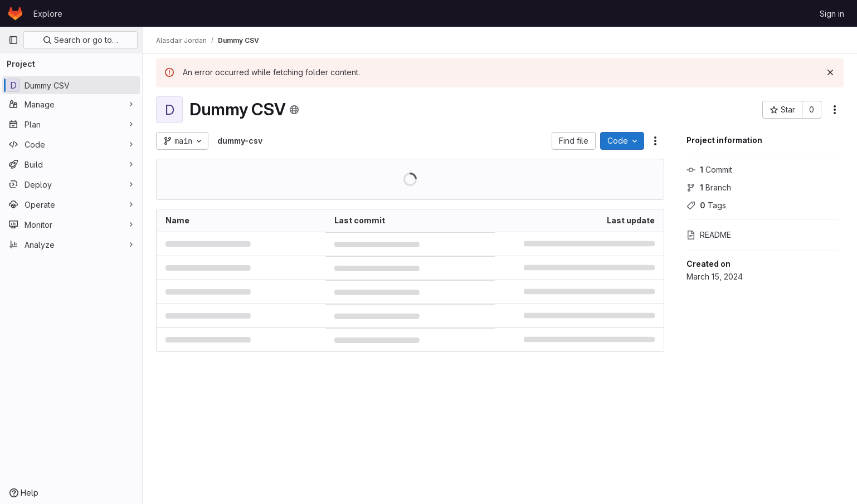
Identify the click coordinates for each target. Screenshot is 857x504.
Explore (48, 14)
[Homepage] (15, 13)
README (709, 235)
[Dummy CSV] (71, 85)
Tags (706, 205)
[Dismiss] (830, 72)
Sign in (832, 14)
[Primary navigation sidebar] (13, 40)
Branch (709, 187)
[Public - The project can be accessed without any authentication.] (294, 110)
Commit (709, 170)
